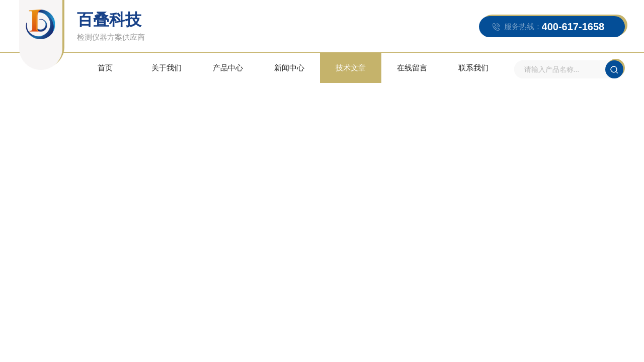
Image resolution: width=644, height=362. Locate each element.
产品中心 (228, 68)
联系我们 (473, 68)
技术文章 (351, 68)
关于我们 (167, 68)
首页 (105, 68)
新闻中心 (289, 68)
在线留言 (412, 68)
